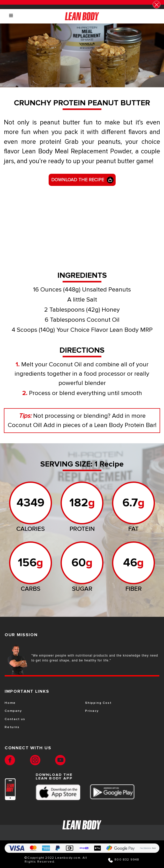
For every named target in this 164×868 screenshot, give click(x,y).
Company (13, 711)
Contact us (15, 719)
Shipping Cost (98, 703)
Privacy (92, 711)
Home (10, 703)
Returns (12, 727)
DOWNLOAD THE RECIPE (78, 180)
